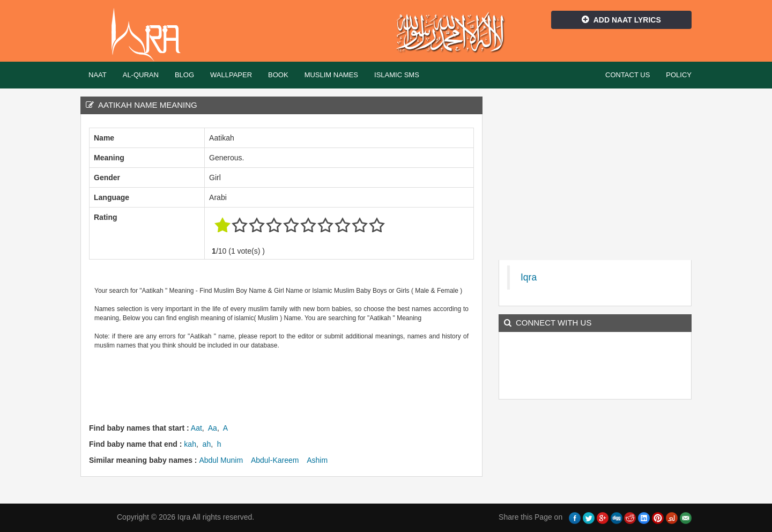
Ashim (317, 460)
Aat (196, 428)
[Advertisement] (284, 385)
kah (190, 444)
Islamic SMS (397, 75)
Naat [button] (98, 75)
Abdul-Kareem (275, 460)
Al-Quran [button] (141, 75)
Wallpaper (231, 75)
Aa (213, 428)
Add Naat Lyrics (621, 20)
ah (207, 444)
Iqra (151, 35)
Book (278, 75)
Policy (679, 75)
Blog (184, 75)
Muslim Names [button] (331, 75)
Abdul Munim (221, 460)
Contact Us (628, 75)
